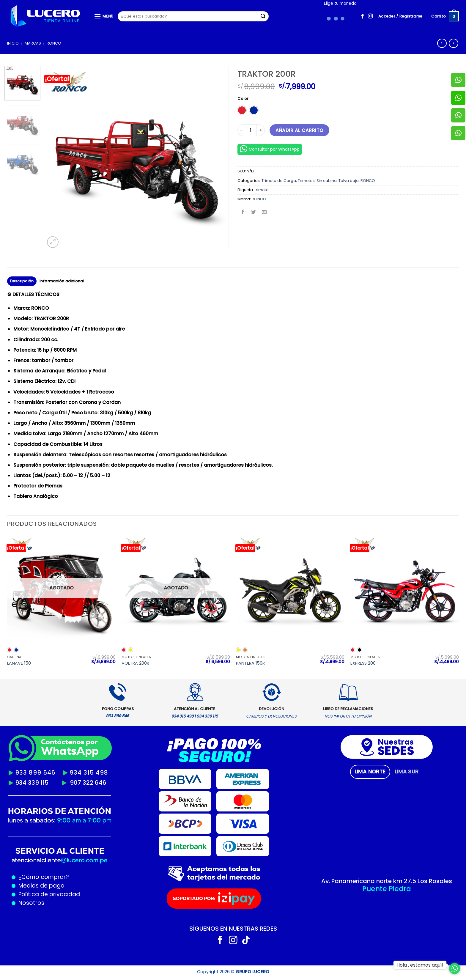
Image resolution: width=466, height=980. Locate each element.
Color (243, 99)
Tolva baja (349, 181)
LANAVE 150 (19, 663)
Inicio (13, 43)
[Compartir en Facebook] (243, 213)
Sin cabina (327, 181)
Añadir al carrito (300, 130)
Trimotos (306, 181)
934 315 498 (89, 773)
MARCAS (33, 43)
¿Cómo (29, 877)
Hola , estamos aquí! (420, 965)
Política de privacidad (48, 894)
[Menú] (104, 16)
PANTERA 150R (250, 663)
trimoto (262, 190)
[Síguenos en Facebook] (363, 16)
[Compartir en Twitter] (254, 213)
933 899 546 (35, 773)
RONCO (54, 43)
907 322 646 (88, 783)
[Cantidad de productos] (251, 130)
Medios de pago (40, 886)
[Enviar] (263, 16)
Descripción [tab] (22, 281)
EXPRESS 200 (363, 663)
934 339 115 (32, 783)
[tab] (370, 772)
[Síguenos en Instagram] (370, 16)
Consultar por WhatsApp (270, 149)
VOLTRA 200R (135, 663)
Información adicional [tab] (62, 281)
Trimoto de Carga (279, 181)
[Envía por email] (264, 213)
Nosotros (31, 903)
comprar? (54, 877)
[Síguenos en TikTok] (246, 941)
